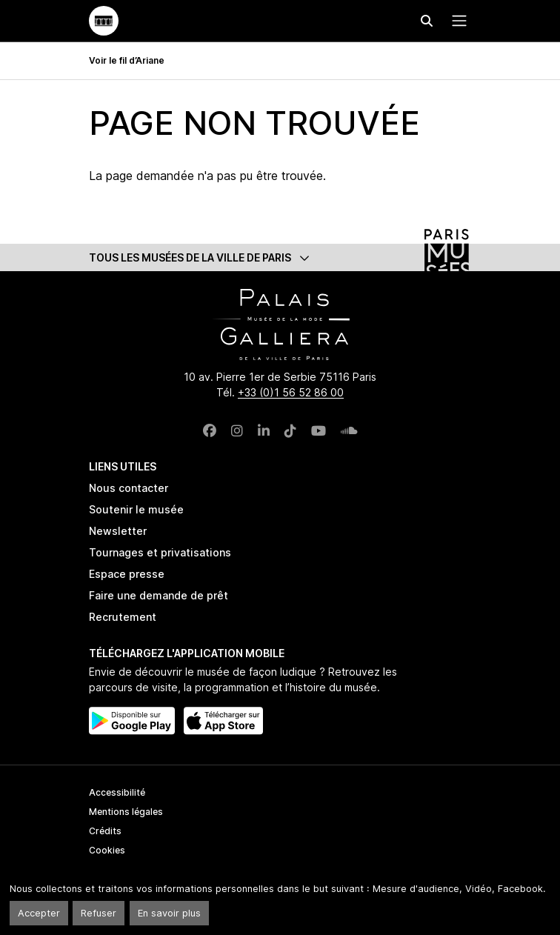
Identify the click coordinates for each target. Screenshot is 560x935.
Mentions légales (126, 812)
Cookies (107, 850)
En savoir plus (169, 913)
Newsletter (118, 531)
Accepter (39, 913)
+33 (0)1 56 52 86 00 (291, 392)
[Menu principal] (456, 21)
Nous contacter (129, 488)
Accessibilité (117, 792)
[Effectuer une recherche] (427, 21)
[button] (280, 257)
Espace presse (127, 574)
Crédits (105, 831)
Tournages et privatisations (160, 552)
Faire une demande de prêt (159, 595)
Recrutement (123, 617)
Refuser (99, 913)
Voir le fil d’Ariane (127, 60)
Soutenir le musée (136, 509)
